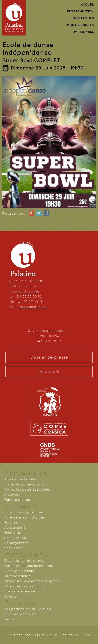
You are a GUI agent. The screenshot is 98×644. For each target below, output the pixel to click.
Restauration (15, 538)
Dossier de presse (49, 357)
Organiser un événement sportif (32, 581)
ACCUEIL (87, 4)
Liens (9, 619)
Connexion (48, 635)
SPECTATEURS (83, 18)
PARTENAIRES (84, 32)
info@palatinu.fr (33, 307)
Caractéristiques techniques (29, 566)
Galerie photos (17, 500)
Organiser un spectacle (25, 586)
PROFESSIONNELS (80, 25)
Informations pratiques (24, 512)
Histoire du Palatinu (21, 571)
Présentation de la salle (24, 561)
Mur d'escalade (17, 576)
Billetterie (12, 533)
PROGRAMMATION (80, 11)
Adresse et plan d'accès (24, 517)
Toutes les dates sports (24, 484)
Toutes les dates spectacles (28, 489)
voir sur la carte (25, 291)
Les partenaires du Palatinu (28, 609)
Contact (11, 596)
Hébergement (16, 543)
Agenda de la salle (20, 479)
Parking (11, 522)
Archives (12, 495)
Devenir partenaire (20, 614)
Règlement (14, 548)
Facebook (49, 372)
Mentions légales (21, 635)
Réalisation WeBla (76, 635)
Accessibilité (15, 528)
